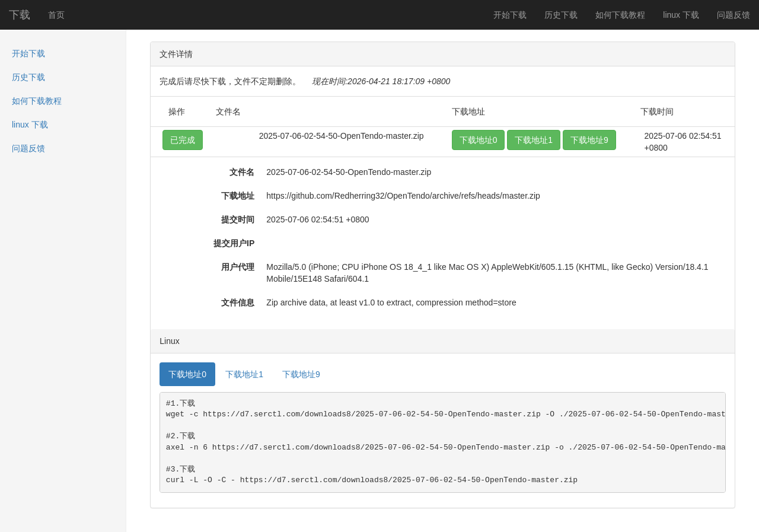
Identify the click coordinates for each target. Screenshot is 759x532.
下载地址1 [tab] (244, 374)
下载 (20, 15)
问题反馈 (734, 15)
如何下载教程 (620, 15)
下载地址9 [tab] (301, 374)
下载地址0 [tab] (187, 374)
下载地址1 (534, 140)
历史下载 (561, 15)
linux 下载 (681, 15)
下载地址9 (589, 140)
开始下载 (510, 15)
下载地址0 (479, 140)
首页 (56, 15)
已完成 (183, 140)
